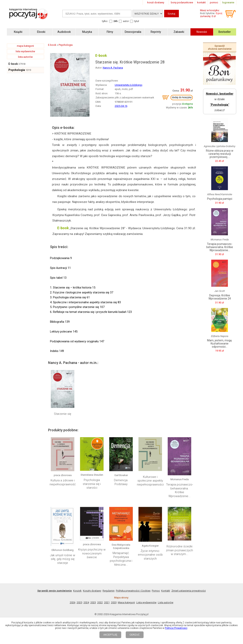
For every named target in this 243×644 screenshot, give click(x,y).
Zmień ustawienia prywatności (189, 591)
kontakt (201, 2)
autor (126, 21)
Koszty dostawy (92, 591)
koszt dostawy (156, 2)
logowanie (228, 2)
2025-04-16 (121, 106)
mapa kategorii (25, 46)
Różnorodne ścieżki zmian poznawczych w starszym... (179, 550)
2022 (100, 602)
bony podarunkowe (182, 2)
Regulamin (109, 591)
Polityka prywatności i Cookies (133, 591)
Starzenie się (63, 414)
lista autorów (25, 57)
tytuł (137, 21)
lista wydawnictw (25, 51)
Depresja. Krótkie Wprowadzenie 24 (220, 297)
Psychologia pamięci (220, 199)
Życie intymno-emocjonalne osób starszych (150, 555)
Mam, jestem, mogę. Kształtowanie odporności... (220, 344)
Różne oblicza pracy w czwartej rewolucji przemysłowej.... (220, 154)
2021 (107, 602)
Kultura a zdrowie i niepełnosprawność (63, 482)
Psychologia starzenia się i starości (92, 484)
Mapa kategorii (126, 602)
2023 (93, 602)
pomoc (214, 2)
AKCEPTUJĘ (110, 635)
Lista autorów (166, 602)
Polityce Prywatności (176, 628)
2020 (114, 602)
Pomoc (156, 591)
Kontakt (166, 591)
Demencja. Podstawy (121, 482)
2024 (86, 602)
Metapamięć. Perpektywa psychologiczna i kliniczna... (121, 559)
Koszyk (77, 591)
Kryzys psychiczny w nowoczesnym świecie (92, 553)
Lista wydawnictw (146, 602)
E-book (13, 64)
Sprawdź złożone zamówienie (220, 47)
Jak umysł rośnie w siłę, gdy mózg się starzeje (63, 559)
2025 (79, 602)
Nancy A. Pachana (113, 68)
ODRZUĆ (135, 635)
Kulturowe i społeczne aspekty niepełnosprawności (150, 481)
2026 (73, 602)
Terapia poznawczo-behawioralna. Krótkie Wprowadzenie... (180, 490)
